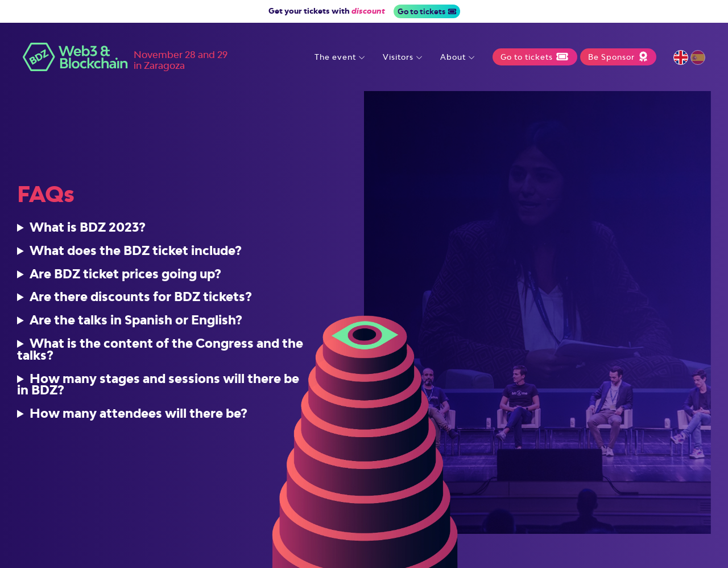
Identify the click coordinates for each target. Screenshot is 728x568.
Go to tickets (427, 11)
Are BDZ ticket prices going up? (125, 278)
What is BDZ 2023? (88, 232)
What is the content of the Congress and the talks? (160, 354)
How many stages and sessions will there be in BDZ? (158, 389)
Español (698, 57)
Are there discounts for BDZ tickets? (141, 301)
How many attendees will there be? (138, 418)
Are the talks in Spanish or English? (136, 325)
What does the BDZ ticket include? (136, 255)
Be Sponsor (618, 57)
